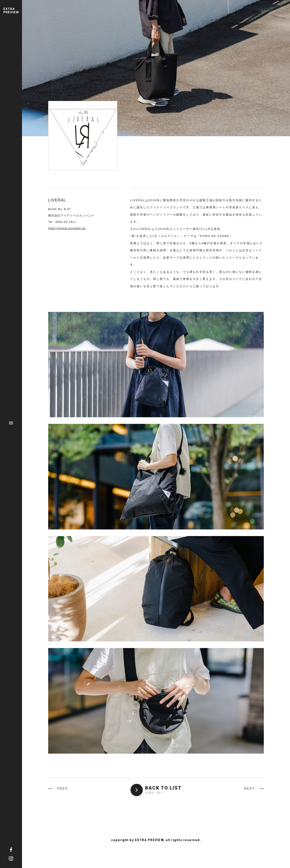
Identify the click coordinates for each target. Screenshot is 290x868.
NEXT (249, 789)
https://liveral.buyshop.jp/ (67, 228)
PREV (62, 789)
